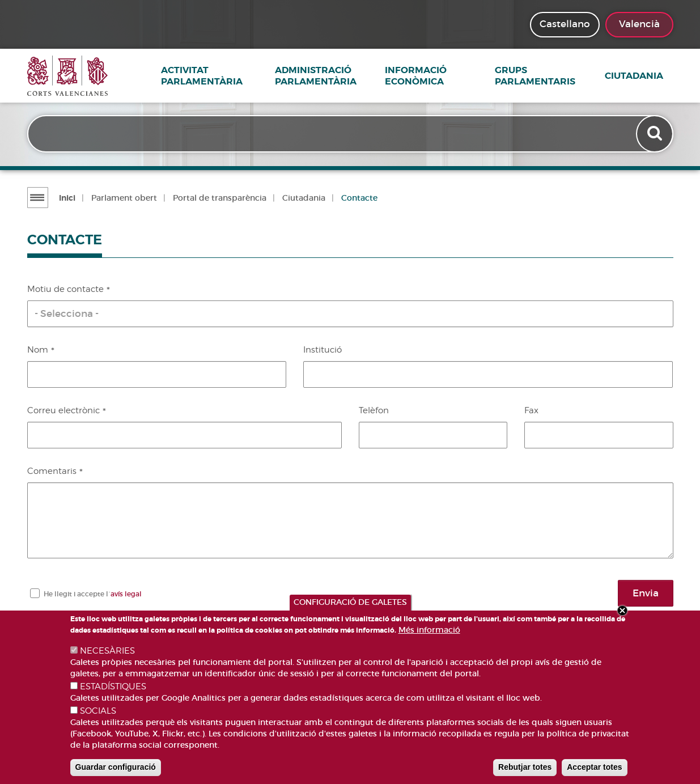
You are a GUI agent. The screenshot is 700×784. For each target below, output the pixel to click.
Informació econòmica (426, 76)
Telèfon (374, 410)
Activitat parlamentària (209, 76)
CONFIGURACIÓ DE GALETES (350, 602)
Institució (323, 350)
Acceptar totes (594, 767)
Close (622, 611)
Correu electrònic (63, 410)
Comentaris (52, 471)
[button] (350, 314)
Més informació (429, 630)
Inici (65, 198)
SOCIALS (98, 711)
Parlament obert (122, 198)
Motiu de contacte (65, 289)
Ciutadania (644, 76)
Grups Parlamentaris (545, 76)
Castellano (565, 24)
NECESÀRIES (107, 651)
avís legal (126, 594)
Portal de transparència (218, 198)
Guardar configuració (116, 767)
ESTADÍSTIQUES (113, 686)
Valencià (639, 24)
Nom (38, 350)
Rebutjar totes (525, 767)
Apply (655, 135)
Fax (531, 410)
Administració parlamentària (326, 76)
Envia (646, 593)
